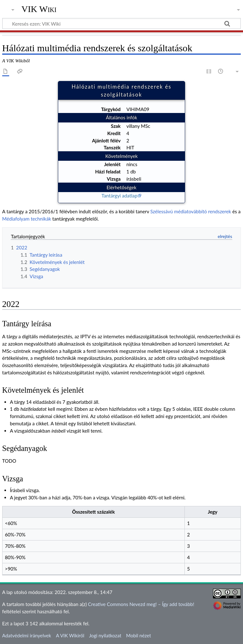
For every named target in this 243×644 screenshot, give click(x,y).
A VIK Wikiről (70, 635)
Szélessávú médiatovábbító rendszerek (191, 211)
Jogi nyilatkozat (105, 635)
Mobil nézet (139, 635)
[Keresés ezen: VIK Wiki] (121, 23)
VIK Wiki (39, 9)
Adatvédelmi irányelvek (27, 635)
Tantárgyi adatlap (119, 196)
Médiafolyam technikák (27, 219)
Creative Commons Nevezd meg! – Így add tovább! (141, 604)
